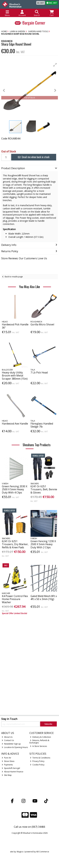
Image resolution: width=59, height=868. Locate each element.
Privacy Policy (37, 761)
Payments (7, 765)
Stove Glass (8, 761)
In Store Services (38, 746)
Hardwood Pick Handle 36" (15, 326)
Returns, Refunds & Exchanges (39, 741)
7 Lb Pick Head (39, 372)
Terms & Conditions (40, 758)
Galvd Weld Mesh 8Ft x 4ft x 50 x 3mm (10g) (44, 598)
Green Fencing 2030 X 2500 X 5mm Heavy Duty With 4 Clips (15, 489)
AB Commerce (43, 852)
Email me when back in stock (34, 157)
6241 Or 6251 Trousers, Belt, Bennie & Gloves (44, 489)
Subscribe (48, 724)
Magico (20, 852)
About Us (7, 737)
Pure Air (6, 758)
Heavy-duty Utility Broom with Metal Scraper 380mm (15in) (15, 376)
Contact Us (8, 740)
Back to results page (14, 277)
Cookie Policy (37, 765)
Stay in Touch (9, 719)
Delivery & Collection (41, 737)
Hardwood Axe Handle (15, 424)
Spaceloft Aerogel (11, 768)
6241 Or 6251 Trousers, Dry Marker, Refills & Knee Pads (15, 544)
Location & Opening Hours (15, 747)
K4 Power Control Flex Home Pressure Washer (15, 599)
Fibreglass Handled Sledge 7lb (42, 425)
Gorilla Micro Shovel (42, 324)
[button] (55, 65)
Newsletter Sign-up (11, 744)
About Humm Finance (13, 772)
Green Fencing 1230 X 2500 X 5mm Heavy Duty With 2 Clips (43, 544)
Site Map (7, 775)
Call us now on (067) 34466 (29, 827)
